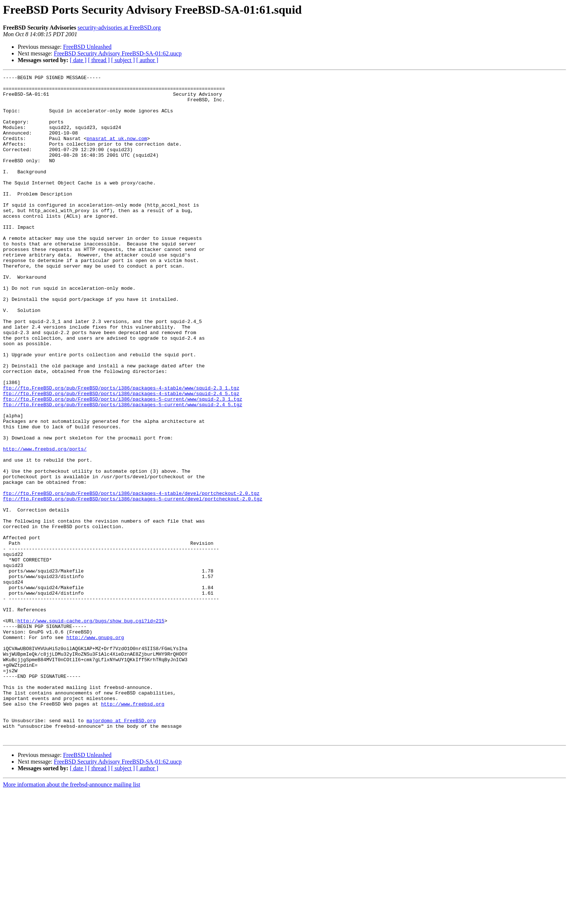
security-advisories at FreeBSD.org (119, 28)
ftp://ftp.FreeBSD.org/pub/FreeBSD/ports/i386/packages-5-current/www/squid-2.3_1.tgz (122, 464)
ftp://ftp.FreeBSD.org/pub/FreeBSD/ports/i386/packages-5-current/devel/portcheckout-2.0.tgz (133, 584)
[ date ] (78, 60)
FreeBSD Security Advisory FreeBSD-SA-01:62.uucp (118, 53)
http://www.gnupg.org (95, 750)
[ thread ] (99, 60)
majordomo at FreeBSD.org (121, 850)
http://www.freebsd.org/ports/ (45, 524)
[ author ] (147, 60)
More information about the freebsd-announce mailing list (71, 918)
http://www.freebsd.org (133, 830)
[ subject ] (123, 60)
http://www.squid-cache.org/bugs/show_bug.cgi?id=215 (91, 730)
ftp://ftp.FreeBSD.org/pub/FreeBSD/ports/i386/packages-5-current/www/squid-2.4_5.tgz (122, 471)
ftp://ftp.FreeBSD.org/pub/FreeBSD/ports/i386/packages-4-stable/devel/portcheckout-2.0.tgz (131, 577)
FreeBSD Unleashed (87, 47)
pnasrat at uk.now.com (117, 152)
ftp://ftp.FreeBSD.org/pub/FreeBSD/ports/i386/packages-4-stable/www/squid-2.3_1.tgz (121, 451)
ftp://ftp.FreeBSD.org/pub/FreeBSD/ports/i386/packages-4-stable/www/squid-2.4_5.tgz (121, 458)
